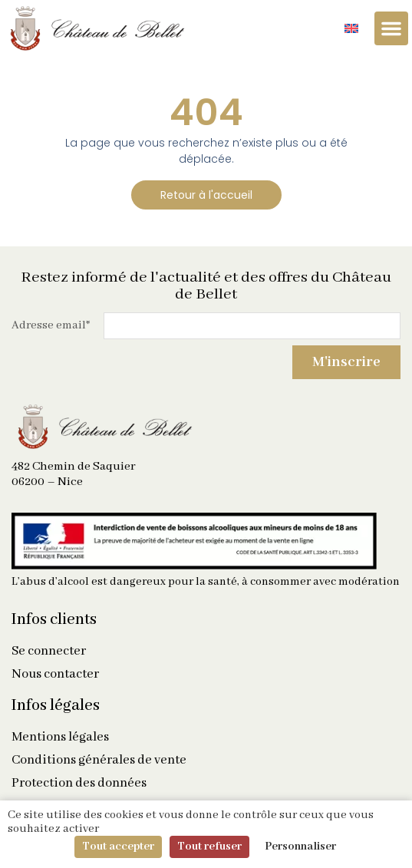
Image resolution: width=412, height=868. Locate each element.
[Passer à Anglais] (351, 29)
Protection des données (79, 784)
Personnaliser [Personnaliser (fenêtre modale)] (300, 847)
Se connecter (49, 652)
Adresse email (51, 325)
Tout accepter (118, 847)
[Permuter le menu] (391, 28)
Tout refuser (209, 847)
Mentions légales (60, 738)
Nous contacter (55, 675)
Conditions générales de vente (99, 761)
